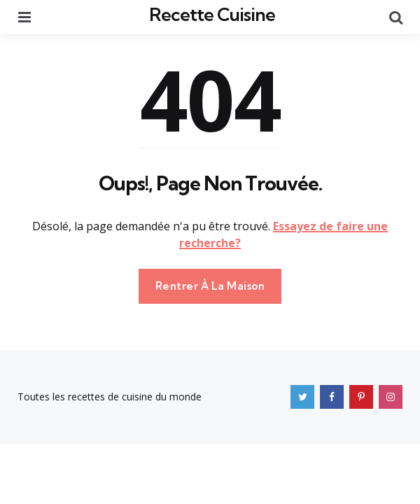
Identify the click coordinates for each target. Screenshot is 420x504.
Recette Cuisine (212, 14)
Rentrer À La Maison (210, 286)
